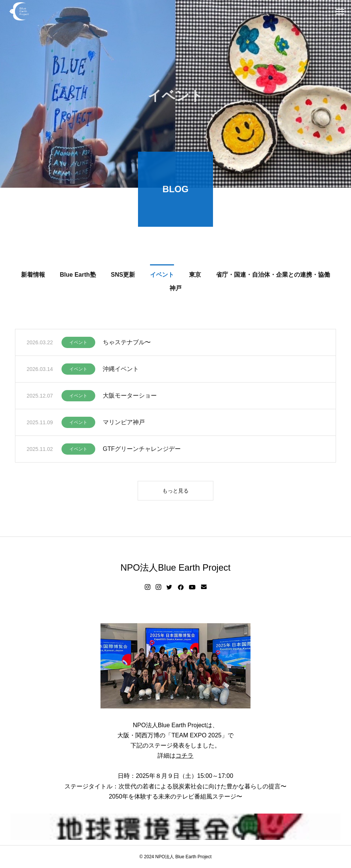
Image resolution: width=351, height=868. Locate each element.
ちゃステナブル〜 (127, 343)
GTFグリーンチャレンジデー (142, 450)
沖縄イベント (121, 370)
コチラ (184, 756)
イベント (78, 343)
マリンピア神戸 (124, 423)
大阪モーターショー (130, 396)
